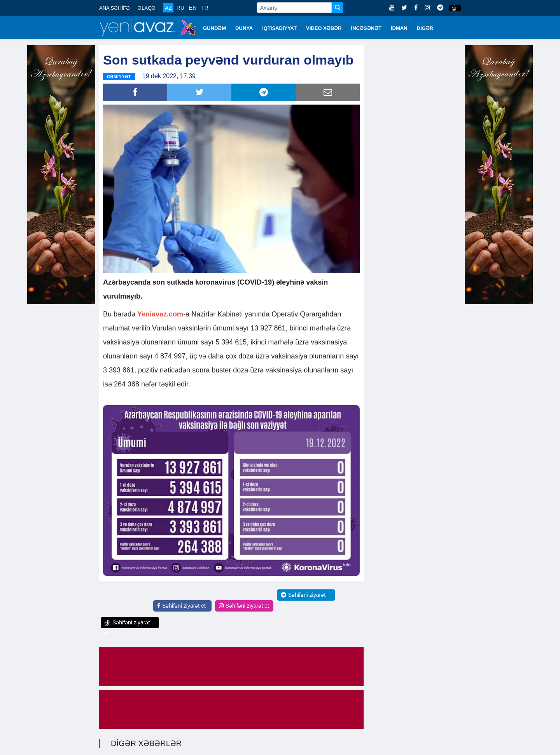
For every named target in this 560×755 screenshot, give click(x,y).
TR (205, 8)
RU (180, 8)
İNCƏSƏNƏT (366, 28)
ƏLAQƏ (147, 8)
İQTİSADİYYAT (279, 28)
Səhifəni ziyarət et (181, 605)
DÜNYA (244, 28)
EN (193, 8)
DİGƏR (425, 28)
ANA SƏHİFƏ (115, 8)
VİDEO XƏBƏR (324, 28)
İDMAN (399, 28)
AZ (168, 8)
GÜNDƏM (214, 28)
